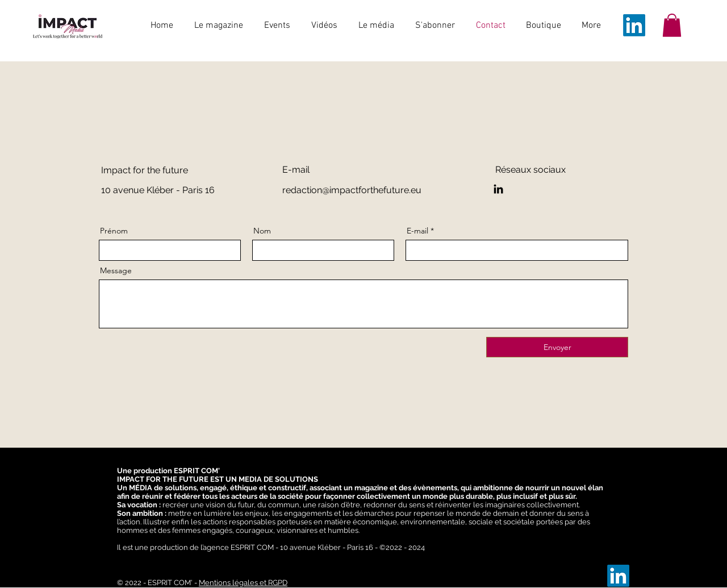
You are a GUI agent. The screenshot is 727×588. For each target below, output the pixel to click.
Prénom (114, 231)
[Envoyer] (557, 347)
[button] (672, 25)
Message (116, 270)
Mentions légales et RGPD (243, 583)
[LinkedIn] (634, 25)
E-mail (417, 231)
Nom (262, 231)
